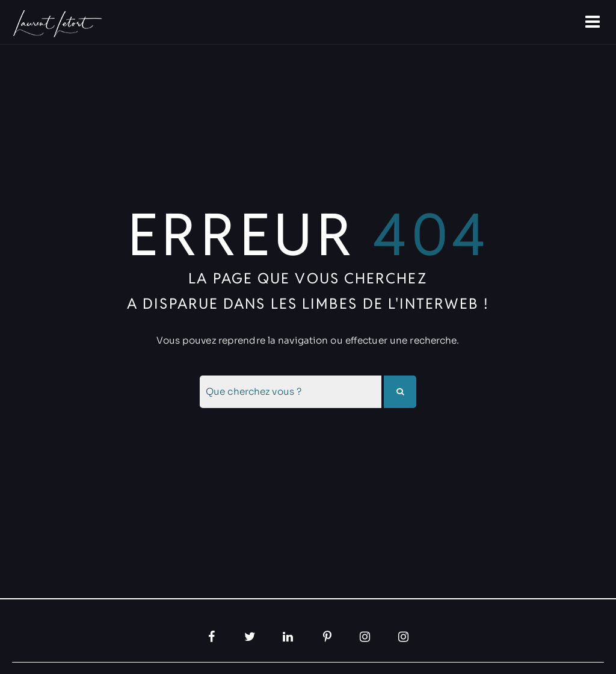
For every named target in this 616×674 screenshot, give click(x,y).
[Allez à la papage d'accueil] (56, 23)
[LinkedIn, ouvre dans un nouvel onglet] (289, 637)
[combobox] (291, 392)
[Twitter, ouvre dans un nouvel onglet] (250, 637)
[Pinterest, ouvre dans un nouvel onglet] (327, 637)
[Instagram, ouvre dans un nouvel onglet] (366, 637)
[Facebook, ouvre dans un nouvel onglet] (212, 637)
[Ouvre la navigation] (594, 22)
